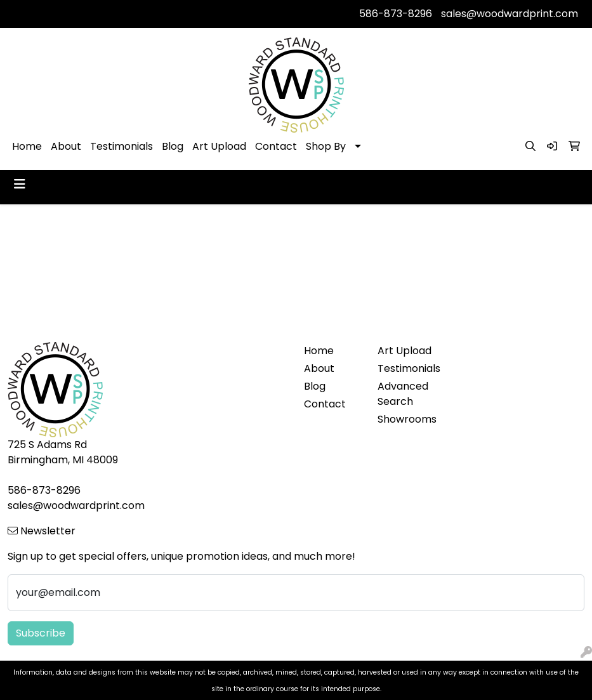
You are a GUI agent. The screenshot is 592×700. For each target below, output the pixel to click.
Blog (173, 146)
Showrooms (407, 419)
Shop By (326, 146)
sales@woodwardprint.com (510, 14)
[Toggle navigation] (20, 184)
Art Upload (219, 146)
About (66, 146)
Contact (276, 146)
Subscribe (41, 633)
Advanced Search (403, 394)
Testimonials (122, 146)
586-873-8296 (396, 14)
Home (27, 146)
